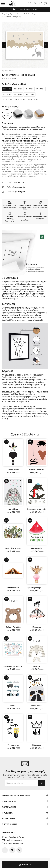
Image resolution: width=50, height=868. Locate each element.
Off (34, 9)
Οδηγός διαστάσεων (15, 182)
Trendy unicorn (13, 470)
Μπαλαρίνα (37, 627)
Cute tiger (37, 666)
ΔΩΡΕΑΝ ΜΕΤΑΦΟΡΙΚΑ (10, 206)
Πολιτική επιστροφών (16, 187)
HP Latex (18, 308)
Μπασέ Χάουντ (13, 588)
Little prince (37, 745)
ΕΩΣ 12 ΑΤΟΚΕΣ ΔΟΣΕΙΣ (40, 206)
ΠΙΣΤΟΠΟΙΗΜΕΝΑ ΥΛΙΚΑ (40, 217)
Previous (4, 45)
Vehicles (13, 706)
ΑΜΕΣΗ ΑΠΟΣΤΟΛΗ (25, 206)
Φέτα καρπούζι (37, 548)
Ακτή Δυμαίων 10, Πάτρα (14, 837)
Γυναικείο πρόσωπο (37, 470)
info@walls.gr (16, 840)
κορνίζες (37, 375)
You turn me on (13, 745)
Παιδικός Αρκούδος (13, 627)
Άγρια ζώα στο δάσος (13, 548)
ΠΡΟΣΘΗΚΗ (25, 865)
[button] (3, 4)
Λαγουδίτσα (13, 509)
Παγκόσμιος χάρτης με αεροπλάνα (16, 666)
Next (46, 45)
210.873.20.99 (25, 220)
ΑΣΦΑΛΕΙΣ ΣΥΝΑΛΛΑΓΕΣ (10, 218)
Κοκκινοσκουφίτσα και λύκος (38, 509)
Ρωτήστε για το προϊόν (16, 192)
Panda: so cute (37, 706)
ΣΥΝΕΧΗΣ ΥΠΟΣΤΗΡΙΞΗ (25, 217)
